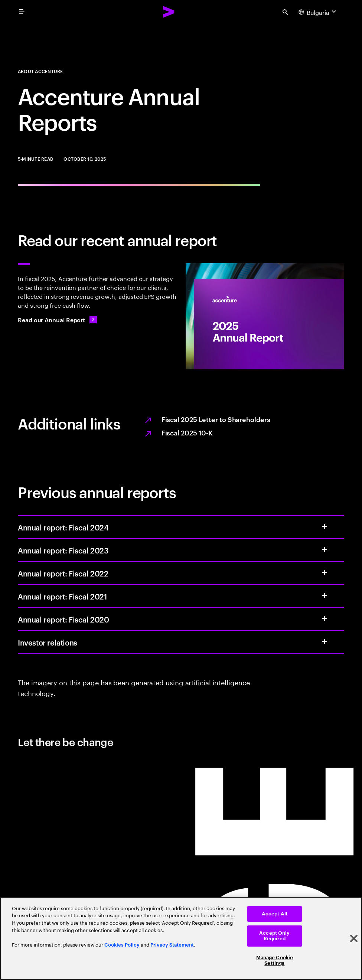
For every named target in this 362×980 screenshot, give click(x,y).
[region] (181, 938)
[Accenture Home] (169, 12)
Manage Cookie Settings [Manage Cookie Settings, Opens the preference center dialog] (275, 961)
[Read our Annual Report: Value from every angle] (57, 320)
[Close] (354, 938)
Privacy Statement (172, 945)
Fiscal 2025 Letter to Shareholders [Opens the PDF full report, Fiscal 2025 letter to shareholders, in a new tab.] (216, 419)
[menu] (22, 12)
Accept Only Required (274, 936)
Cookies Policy (122, 945)
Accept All (275, 914)
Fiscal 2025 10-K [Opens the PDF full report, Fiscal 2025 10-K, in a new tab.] (187, 432)
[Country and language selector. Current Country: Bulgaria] (318, 12)
